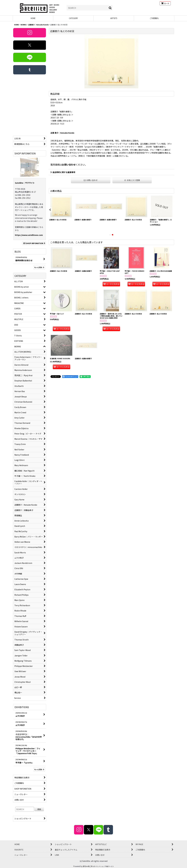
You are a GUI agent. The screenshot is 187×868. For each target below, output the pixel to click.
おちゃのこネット (89, 866)
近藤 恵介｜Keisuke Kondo (62, 133)
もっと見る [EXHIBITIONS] (39, 769)
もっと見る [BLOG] (39, 267)
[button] (132, 180)
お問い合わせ (69, 165)
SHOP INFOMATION (34, 243)
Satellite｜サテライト (25, 183)
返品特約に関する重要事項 (63, 172)
